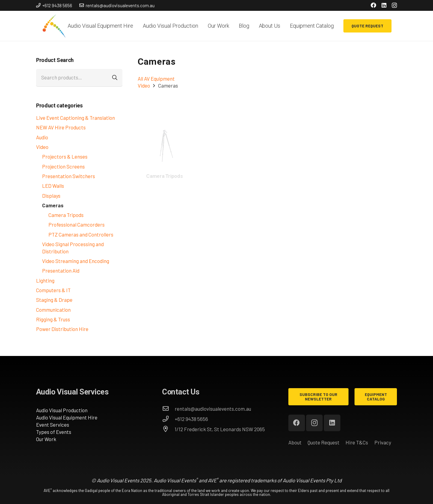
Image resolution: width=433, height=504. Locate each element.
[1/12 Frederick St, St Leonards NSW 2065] (168, 429)
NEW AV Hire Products (61, 127)
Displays (51, 196)
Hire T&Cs (357, 442)
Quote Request (324, 442)
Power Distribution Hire (62, 329)
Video (42, 147)
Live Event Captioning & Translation (75, 118)
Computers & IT (53, 290)
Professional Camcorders (77, 224)
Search (115, 78)
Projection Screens (63, 166)
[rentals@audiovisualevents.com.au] (168, 409)
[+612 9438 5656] (168, 419)
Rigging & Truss (53, 319)
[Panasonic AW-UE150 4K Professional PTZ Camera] (164, 128)
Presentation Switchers (69, 176)
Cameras (53, 205)
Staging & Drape (54, 300)
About (295, 442)
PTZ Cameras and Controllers (81, 234)
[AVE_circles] (54, 26)
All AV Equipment (156, 79)
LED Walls (53, 186)
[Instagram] (394, 5)
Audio (42, 137)
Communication (53, 310)
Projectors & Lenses (65, 156)
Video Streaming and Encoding (76, 261)
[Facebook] (373, 5)
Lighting (45, 280)
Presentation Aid (61, 271)
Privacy (383, 442)
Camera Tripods (66, 215)
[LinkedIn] (384, 5)
